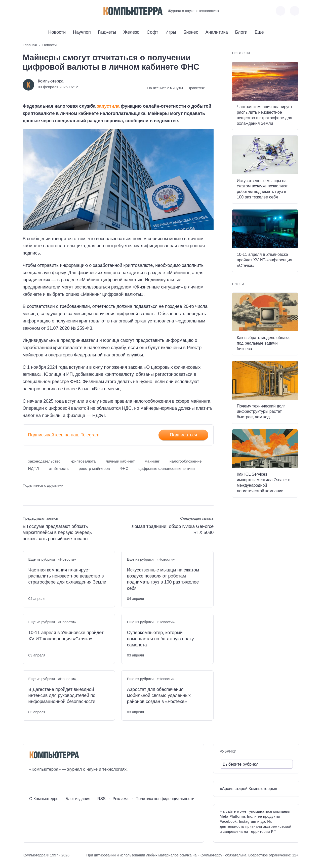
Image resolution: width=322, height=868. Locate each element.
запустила (108, 106)
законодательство (44, 461)
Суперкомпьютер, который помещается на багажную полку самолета (160, 639)
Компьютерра (51, 81)
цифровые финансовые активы (167, 468)
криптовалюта (83, 461)
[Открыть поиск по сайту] (295, 11)
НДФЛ (34, 468)
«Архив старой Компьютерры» (249, 789)
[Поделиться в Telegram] (36, 495)
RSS (102, 799)
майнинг (152, 461)
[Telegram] (45, 11)
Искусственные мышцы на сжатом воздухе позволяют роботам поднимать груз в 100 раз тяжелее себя (163, 579)
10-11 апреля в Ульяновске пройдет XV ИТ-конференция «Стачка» (66, 636)
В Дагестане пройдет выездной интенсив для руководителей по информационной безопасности (62, 696)
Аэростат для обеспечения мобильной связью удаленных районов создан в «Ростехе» (159, 696)
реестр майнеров (94, 468)
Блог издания (78, 799)
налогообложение (186, 461)
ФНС (124, 468)
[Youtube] (36, 11)
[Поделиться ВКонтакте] (26, 495)
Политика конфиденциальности (165, 799)
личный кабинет (120, 461)
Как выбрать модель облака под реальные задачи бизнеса (263, 343)
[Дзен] (54, 11)
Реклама (121, 799)
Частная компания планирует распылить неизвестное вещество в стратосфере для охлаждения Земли (67, 576)
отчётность (59, 468)
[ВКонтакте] (26, 11)
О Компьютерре (44, 799)
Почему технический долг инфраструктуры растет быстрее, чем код (261, 411)
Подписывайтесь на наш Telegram (64, 435)
